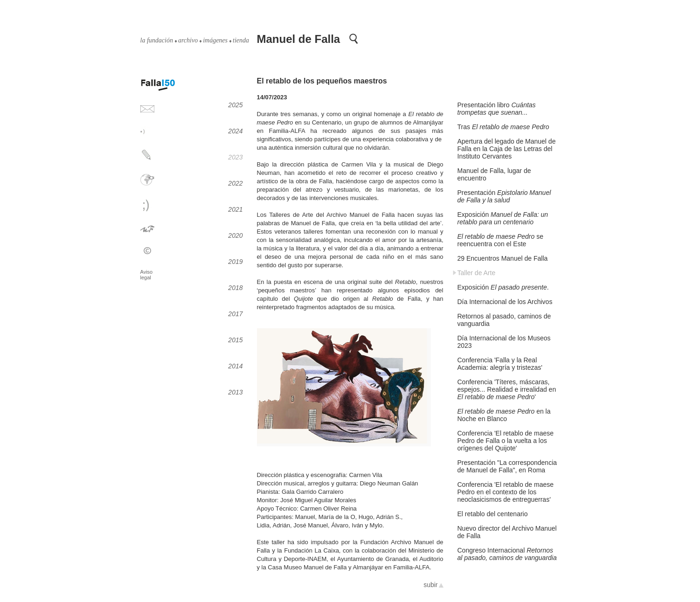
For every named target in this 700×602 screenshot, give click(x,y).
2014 (235, 366)
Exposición (503, 218)
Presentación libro (497, 109)
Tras (503, 127)
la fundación (157, 41)
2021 (235, 209)
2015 (235, 340)
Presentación (504, 196)
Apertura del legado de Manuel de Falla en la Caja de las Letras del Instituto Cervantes (507, 149)
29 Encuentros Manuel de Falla (503, 258)
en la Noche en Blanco (504, 415)
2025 (235, 105)
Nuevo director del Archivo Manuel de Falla (507, 532)
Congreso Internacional (507, 554)
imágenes (215, 41)
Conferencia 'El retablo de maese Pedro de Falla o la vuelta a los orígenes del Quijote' (506, 441)
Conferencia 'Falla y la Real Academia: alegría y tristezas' (500, 364)
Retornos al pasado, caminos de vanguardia (504, 320)
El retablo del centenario (493, 514)
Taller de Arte (477, 273)
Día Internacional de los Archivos (505, 302)
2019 (235, 262)
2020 (235, 235)
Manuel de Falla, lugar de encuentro (494, 174)
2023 (235, 157)
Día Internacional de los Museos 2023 (504, 342)
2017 (235, 314)
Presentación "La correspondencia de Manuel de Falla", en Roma (507, 466)
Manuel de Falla (299, 39)
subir (430, 585)
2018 (235, 288)
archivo (188, 41)
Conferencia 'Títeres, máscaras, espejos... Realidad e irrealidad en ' (507, 389)
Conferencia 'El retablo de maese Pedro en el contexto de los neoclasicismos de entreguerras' (506, 492)
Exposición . (503, 287)
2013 (235, 392)
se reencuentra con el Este (500, 240)
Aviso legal (147, 275)
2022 (235, 183)
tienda (241, 41)
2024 (235, 131)
